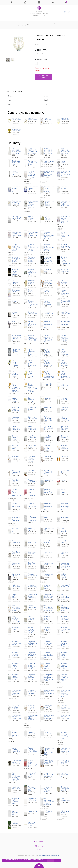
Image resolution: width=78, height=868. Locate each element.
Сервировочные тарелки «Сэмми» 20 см (16, 717)
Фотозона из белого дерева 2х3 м (33, 789)
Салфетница (48, 408)
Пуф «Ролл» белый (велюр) (33, 437)
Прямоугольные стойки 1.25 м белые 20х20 (65, 618)
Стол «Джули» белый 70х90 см (65, 775)
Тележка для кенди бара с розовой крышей (32, 259)
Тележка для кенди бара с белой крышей (65, 246)
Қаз (69, 12)
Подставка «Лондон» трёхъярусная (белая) (49, 655)
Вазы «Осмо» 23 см (16, 481)
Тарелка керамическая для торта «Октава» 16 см (49, 339)
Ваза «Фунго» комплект (49, 542)
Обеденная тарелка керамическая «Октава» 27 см (49, 324)
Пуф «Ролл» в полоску (65, 437)
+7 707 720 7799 (39, 842)
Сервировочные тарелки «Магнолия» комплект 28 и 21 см (65, 678)
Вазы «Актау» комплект (32, 553)
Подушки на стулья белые (32, 800)
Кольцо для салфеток (48, 707)
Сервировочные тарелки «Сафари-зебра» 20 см (65, 203)
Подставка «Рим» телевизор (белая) (15, 677)
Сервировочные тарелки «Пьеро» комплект (49, 189)
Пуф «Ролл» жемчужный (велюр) (48, 438)
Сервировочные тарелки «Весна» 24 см (33, 188)
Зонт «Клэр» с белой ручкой (65, 270)
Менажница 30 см (65, 302)
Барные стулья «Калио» (49, 162)
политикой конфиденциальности (35, 860)
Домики (63, 480)
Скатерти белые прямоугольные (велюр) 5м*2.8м (49, 248)
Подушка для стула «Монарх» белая (49, 789)
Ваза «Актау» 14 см (65, 553)
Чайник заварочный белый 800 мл (49, 419)
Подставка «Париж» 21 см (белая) (65, 629)
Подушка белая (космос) (33, 575)
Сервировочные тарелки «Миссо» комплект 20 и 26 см (65, 220)
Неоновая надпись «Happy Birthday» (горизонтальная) (65, 260)
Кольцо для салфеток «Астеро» (32, 707)
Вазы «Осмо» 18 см (65, 471)
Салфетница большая (32, 408)
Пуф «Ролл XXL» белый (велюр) (64, 428)
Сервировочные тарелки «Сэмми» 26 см (65, 707)
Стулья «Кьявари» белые (15, 282)
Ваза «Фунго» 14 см (16, 553)
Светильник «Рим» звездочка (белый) (32, 666)
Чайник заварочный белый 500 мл (65, 419)
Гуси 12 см (48, 456)
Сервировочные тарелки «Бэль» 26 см (49, 717)
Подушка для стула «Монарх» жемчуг (16, 801)
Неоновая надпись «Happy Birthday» (15, 272)
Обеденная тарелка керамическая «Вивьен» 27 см (49, 506)
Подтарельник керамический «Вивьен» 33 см (16, 338)
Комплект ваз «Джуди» (49, 575)
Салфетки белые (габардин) (48, 618)
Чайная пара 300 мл (48, 812)
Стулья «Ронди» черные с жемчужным (48, 363)
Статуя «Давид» (63, 162)
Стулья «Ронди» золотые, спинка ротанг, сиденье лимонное (33, 388)
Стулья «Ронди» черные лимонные (15, 363)
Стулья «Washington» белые (65, 386)
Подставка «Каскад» (15, 457)
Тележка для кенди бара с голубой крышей (16, 259)
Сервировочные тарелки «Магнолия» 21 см (49, 693)
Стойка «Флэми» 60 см (48, 472)
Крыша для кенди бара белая (32, 824)
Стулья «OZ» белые (32, 446)
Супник (14, 301)
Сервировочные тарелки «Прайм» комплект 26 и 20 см (16, 734)
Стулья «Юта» (49, 384)
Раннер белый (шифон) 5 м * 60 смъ (49, 762)
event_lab (39, 846)
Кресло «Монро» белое (31, 218)
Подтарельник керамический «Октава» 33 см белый (65, 324)
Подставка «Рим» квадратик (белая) (64, 666)
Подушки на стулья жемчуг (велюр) (65, 789)
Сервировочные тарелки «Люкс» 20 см (16, 762)
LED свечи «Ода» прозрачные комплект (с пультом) (32, 174)
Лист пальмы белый (16, 291)
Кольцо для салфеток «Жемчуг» (15, 707)
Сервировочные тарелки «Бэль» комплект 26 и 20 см (33, 718)
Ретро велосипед (15, 823)
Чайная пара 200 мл (65, 812)
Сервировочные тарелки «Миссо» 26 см (16, 234)
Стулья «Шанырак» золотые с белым (32, 352)
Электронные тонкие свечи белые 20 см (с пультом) (65, 565)
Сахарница (48, 398)
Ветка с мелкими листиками (48, 303)
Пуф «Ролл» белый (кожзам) (16, 438)
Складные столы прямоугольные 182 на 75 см (33, 303)
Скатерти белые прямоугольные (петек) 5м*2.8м (33, 248)
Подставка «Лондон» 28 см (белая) (32, 654)
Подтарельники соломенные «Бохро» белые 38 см (33, 518)
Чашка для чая (33, 811)
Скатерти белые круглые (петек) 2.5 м (49, 491)
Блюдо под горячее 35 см (16, 418)
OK (51, 860)
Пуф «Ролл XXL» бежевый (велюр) (49, 428)
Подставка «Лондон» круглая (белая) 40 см (65, 644)
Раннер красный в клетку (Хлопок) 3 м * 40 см (32, 764)
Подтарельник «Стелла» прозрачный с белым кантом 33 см (49, 678)
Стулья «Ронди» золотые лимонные (31, 374)
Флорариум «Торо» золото (33, 119)
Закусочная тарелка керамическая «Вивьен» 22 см (65, 506)
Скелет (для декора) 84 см (32, 313)
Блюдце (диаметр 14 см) (16, 813)
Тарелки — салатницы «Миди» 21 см (16, 750)
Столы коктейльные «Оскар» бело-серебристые (49, 608)
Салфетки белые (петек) (32, 586)
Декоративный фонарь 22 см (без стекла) (33, 596)
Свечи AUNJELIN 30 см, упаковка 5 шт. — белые (65, 151)
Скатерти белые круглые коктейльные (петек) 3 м (16, 506)
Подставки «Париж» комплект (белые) (31, 459)
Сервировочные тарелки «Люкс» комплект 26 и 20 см (49, 751)
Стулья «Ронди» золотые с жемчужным (64, 363)
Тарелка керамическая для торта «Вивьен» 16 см (16, 519)
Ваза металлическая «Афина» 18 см (16, 129)
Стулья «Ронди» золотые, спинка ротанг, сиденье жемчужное (16, 388)
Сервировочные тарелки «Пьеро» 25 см (65, 188)
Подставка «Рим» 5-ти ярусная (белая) (48, 448)
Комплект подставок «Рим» (48, 629)
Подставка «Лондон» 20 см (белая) (16, 654)
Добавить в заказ (43, 77)
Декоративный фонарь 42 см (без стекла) (65, 587)
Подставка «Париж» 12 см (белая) (33, 643)
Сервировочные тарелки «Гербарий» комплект (49, 174)
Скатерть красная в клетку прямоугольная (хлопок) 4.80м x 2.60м (16, 493)
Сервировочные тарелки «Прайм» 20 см (49, 732)
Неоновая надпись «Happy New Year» (32, 272)
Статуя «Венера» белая (15, 173)
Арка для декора (15, 313)
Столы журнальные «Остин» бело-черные (65, 597)
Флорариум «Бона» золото (16, 119)
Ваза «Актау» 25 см (32, 564)
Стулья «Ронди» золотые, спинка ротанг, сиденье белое (65, 375)
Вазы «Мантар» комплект (64, 530)
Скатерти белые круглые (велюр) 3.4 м (33, 505)
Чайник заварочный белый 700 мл (16, 428)
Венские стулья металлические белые (65, 292)
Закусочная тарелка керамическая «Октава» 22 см (32, 339)
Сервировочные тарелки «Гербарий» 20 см (16, 189)
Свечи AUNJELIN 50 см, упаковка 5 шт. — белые (16, 151)
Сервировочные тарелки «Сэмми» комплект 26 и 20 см (65, 693)
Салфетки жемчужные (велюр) (48, 587)
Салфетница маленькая (65, 408)
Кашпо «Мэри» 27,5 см (49, 529)
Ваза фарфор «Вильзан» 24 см (16, 530)
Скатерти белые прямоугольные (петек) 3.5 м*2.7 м (49, 235)
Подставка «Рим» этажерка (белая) (31, 677)
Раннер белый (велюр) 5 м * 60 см (65, 762)
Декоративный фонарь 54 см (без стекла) (49, 596)
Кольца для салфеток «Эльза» (64, 282)
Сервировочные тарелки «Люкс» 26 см (65, 750)
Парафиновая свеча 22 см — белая (32, 163)
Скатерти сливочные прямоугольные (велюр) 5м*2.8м (16, 248)
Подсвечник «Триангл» (48, 119)
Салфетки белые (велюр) (16, 586)
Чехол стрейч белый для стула (32, 775)
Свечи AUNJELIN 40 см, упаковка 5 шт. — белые (33, 151)
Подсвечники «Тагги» (16, 628)
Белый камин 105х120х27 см (16, 788)
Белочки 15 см (65, 456)
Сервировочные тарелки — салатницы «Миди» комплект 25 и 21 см (65, 735)
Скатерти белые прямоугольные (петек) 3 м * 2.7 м (65, 235)
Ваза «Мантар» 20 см (32, 542)
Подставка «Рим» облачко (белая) (48, 666)
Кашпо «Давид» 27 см (33, 529)
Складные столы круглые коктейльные (49, 775)
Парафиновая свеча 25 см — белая (16, 163)
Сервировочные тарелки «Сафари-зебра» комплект (33, 204)
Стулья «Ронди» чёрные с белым (47, 352)
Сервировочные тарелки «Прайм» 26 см (33, 732)
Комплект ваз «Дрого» (16, 575)
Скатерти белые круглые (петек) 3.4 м (65, 491)
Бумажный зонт (48, 270)
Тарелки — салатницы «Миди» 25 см (32, 750)
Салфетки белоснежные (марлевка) (32, 692)
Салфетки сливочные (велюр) (64, 576)
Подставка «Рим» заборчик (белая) (64, 655)
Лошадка (31, 471)
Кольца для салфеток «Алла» (32, 282)
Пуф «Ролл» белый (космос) (16, 447)
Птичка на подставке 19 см (16, 472)
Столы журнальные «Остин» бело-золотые (16, 608)
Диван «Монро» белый (15, 400)
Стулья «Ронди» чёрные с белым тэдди (65, 352)
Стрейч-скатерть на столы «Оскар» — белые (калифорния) (49, 802)
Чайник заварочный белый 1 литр (32, 428)
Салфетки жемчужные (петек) (15, 596)
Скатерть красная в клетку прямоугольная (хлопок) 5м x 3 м (33, 493)
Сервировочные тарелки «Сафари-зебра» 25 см (49, 203)
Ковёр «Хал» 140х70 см (16, 350)
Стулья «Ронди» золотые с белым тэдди (32, 363)
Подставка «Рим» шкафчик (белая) (15, 666)
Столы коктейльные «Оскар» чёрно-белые (16, 619)
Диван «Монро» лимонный (31, 400)
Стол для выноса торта (32, 607)
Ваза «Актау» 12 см (49, 553)
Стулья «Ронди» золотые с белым (15, 374)
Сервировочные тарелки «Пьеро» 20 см (16, 203)
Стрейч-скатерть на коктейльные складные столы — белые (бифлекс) (16, 777)
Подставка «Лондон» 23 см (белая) (48, 643)
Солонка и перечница (64, 399)
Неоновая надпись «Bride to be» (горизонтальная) (49, 259)
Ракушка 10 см (49, 480)
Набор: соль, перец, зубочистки (16, 409)
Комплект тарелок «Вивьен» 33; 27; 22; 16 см (65, 338)
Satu (39, 849)
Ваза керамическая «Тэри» (65, 517)
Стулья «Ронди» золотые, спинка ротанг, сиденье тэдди (49, 375)
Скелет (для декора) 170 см (65, 313)
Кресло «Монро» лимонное (47, 218)
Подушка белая (47, 517)
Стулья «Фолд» (31, 291)
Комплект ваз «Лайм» (49, 564)
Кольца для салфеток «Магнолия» (48, 282)
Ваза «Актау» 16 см (16, 564)
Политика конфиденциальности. (49, 855)
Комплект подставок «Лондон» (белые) (31, 630)
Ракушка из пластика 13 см (33, 481)
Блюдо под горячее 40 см (32, 418)
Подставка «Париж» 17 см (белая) (16, 643)
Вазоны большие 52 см (65, 800)
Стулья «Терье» (47, 291)
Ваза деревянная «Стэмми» (32, 618)
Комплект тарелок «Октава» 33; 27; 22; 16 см (32, 324)
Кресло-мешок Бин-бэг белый (16, 217)
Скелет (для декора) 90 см (49, 313)
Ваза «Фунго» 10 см (65, 542)
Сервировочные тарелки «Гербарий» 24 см (65, 174)
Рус (65, 12)
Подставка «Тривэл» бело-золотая (65, 447)
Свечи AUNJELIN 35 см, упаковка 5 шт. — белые (49, 151)
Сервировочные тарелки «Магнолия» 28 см (16, 693)
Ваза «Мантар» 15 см (16, 542)
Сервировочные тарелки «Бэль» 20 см (65, 717)
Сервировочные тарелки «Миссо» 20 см (33, 234)
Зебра (14, 321)
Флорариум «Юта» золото (65, 119)
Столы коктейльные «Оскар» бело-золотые (65, 608)
